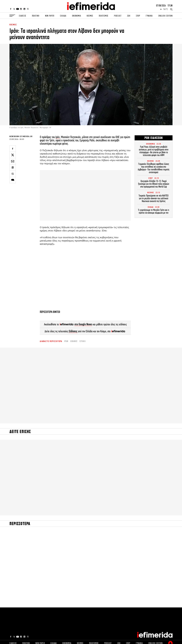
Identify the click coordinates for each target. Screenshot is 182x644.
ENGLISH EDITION (165, 16)
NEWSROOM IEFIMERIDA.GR (21, 136)
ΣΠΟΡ (138, 16)
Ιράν (58, 137)
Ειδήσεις (73, 331)
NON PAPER (50, 16)
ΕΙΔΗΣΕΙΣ (23, 16)
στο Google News (83, 324)
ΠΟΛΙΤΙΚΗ (36, 16)
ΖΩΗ (129, 16)
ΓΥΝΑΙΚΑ (149, 16)
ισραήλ (83, 341)
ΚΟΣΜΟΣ (90, 16)
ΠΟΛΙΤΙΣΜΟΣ (104, 16)
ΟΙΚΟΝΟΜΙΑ (77, 16)
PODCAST (118, 16)
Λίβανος (74, 341)
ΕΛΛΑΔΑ (63, 16)
